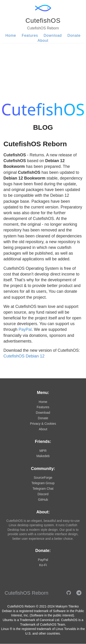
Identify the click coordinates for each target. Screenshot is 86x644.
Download (53, 35)
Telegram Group (43, 483)
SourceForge (43, 478)
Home (11, 35)
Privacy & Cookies (43, 424)
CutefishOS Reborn (35, 144)
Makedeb (43, 456)
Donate (74, 35)
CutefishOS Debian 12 (24, 356)
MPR (43, 451)
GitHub (43, 500)
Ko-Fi (43, 565)
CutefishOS (43, 21)
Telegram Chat (43, 489)
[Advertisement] (43, 67)
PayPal (25, 329)
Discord (43, 494)
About (43, 41)
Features (30, 35)
